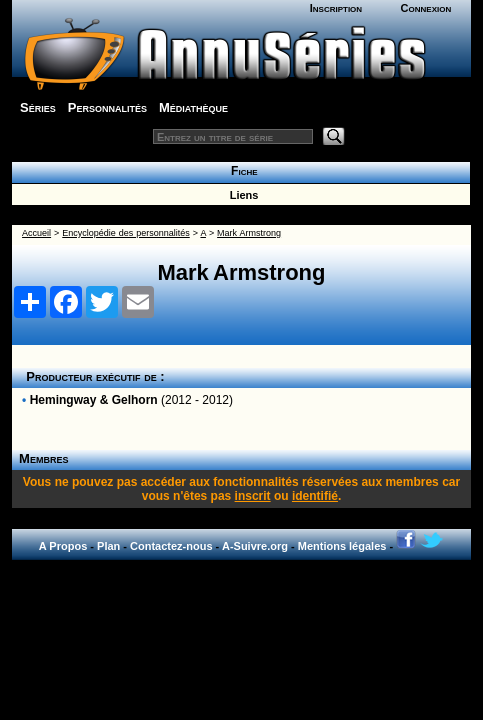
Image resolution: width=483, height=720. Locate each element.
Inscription (336, 8)
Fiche (240, 171)
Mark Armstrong (249, 233)
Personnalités (107, 107)
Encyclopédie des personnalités (125, 233)
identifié (315, 496)
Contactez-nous (171, 546)
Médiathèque (193, 107)
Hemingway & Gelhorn (94, 400)
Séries (38, 107)
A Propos (63, 546)
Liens (241, 195)
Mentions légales (342, 546)
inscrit (253, 496)
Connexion (426, 8)
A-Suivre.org (255, 546)
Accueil (36, 233)
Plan (108, 546)
